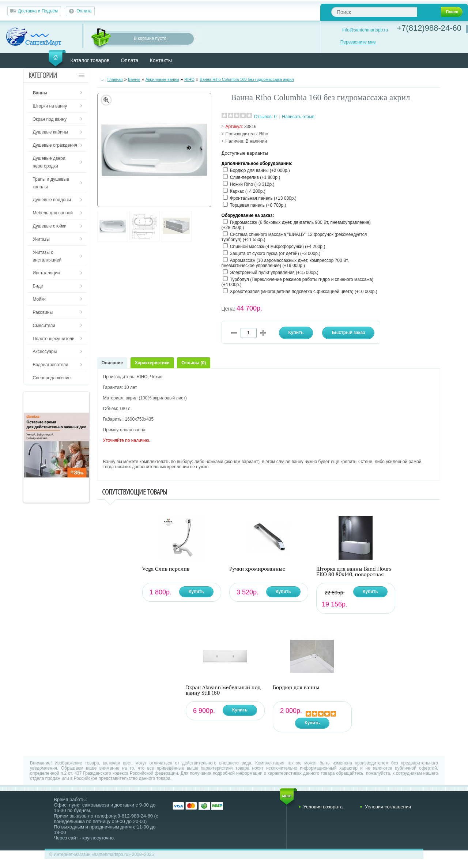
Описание (112, 363)
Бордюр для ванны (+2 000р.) (260, 170)
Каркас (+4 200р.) (248, 191)
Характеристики (152, 363)
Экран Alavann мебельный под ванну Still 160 (223, 690)
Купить (196, 591)
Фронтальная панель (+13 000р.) (263, 198)
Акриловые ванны (162, 79)
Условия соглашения (388, 807)
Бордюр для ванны (296, 687)
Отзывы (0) (194, 363)
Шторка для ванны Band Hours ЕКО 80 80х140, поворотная (354, 572)
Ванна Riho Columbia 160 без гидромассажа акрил (247, 79)
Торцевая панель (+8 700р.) (258, 205)
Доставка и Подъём (38, 11)
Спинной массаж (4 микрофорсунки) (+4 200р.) (278, 247)
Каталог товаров (90, 60)
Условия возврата (323, 807)
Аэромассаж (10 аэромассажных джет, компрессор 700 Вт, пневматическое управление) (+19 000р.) (285, 263)
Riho (264, 134)
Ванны (134, 79)
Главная (115, 79)
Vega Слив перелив (166, 569)
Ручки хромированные (257, 569)
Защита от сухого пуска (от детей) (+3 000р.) (275, 253)
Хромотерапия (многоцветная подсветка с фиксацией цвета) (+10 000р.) (304, 292)
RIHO (189, 79)
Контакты (161, 60)
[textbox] (374, 12)
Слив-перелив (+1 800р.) (255, 177)
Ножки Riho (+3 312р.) (252, 184)
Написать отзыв (298, 117)
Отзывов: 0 (265, 117)
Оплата (84, 11)
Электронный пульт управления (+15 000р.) (274, 273)
